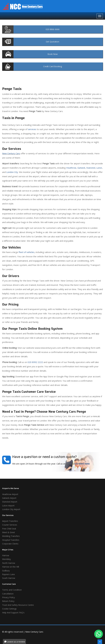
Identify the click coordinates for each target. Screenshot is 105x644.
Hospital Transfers (11, 540)
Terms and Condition (12, 590)
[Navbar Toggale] (100, 16)
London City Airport (11, 509)
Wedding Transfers (11, 536)
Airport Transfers (10, 521)
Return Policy (8, 601)
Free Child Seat (9, 529)
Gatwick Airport (9, 498)
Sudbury (6, 571)
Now (53, 54)
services (32, 129)
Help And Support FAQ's (13, 613)
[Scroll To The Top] (100, 642)
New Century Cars (11, 153)
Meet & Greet (9, 532)
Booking (53, 66)
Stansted (91, 168)
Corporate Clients (10, 544)
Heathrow (71, 168)
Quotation (53, 42)
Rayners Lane (8, 574)
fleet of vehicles (27, 252)
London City (12, 172)
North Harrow (9, 563)
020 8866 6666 (82, 464)
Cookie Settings (9, 609)
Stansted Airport (10, 502)
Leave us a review (15, 642)
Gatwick (81, 168)
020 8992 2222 (35, 362)
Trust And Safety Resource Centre (18, 605)
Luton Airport (8, 506)
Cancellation (8, 594)
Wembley (6, 559)
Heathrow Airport (10, 494)
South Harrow (9, 578)
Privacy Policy (8, 597)
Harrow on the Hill (11, 567)
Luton (99, 168)
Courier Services (10, 525)
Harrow (6, 555)
